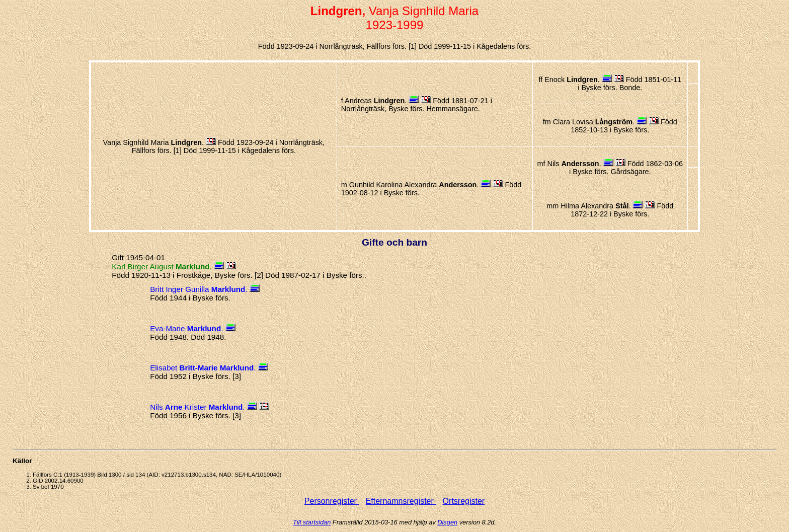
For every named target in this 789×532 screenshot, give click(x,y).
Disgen (447, 522)
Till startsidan (312, 522)
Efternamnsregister (401, 501)
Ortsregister (464, 501)
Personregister (332, 501)
